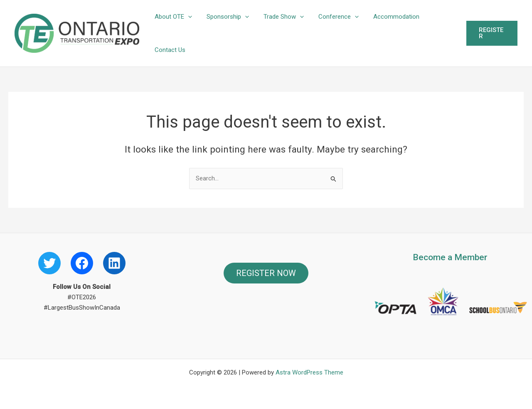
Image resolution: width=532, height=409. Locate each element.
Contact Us (169, 50)
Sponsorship (225, 17)
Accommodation (387, 17)
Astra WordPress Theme (309, 372)
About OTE (172, 17)
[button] (187, 17)
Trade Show (279, 17)
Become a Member (450, 257)
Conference (331, 17)
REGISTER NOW (266, 273)
